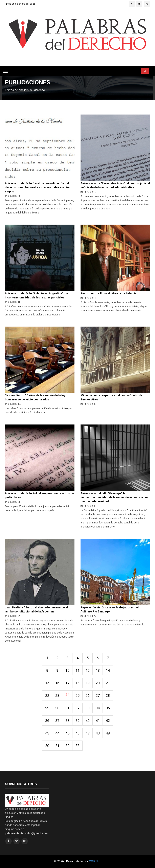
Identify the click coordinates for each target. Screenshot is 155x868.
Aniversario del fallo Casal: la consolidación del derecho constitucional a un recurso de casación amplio (38, 187)
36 (47, 721)
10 (67, 670)
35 (108, 708)
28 (108, 696)
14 (108, 670)
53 (77, 746)
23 (57, 696)
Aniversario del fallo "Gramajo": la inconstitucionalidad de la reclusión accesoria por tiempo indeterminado (114, 497)
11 (77, 670)
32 (77, 708)
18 (77, 683)
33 (88, 708)
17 (67, 683)
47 (88, 733)
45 (67, 733)
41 (98, 721)
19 (88, 683)
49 (108, 733)
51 (57, 746)
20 (98, 683)
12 (88, 670)
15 (47, 683)
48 (98, 733)
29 (47, 708)
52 (67, 746)
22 (47, 696)
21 (108, 683)
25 (77, 696)
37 (57, 721)
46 (77, 733)
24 (67, 695)
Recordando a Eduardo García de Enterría (108, 293)
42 (108, 721)
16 (57, 683)
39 (77, 721)
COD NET (95, 861)
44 (57, 733)
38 (67, 721)
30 (57, 708)
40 (88, 721)
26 (88, 696)
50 (47, 746)
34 (98, 708)
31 (67, 708)
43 (47, 733)
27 (98, 696)
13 (98, 670)
